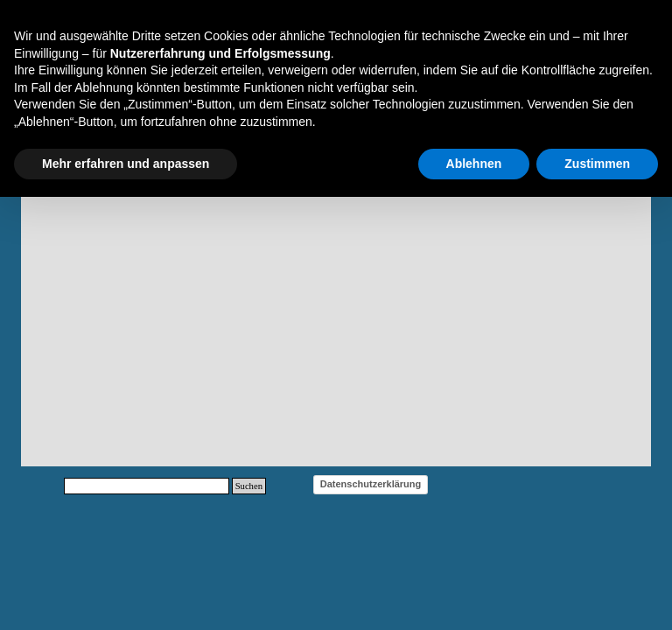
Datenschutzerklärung (371, 484)
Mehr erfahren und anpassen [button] (126, 164)
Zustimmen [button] (597, 164)
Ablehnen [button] (474, 164)
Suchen (249, 486)
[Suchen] (147, 486)
